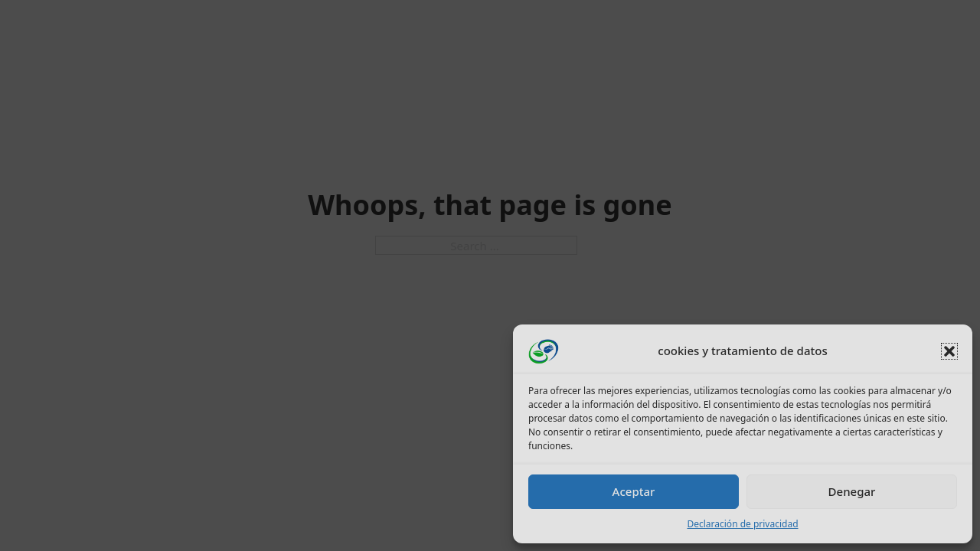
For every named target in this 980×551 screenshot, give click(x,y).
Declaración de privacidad (742, 524)
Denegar (852, 491)
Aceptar (634, 491)
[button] (949, 351)
